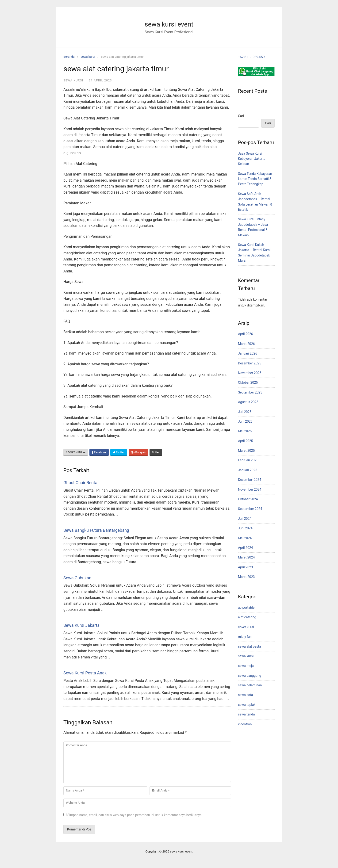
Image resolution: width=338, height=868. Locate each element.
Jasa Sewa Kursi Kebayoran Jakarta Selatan (252, 159)
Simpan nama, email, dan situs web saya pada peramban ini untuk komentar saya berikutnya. (135, 815)
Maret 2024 (246, 557)
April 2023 (246, 567)
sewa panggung (250, 676)
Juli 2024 (245, 519)
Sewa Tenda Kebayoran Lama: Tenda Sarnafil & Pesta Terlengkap (255, 179)
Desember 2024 (250, 480)
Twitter (119, 452)
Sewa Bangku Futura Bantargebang (96, 530)
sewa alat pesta (250, 646)
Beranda (69, 57)
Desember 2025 (250, 363)
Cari (241, 116)
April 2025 (246, 441)
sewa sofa (246, 695)
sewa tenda (246, 714)
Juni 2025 (245, 421)
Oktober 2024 (248, 499)
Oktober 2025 (248, 382)
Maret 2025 (246, 451)
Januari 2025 (248, 470)
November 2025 (250, 373)
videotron (245, 724)
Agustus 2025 (248, 402)
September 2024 (250, 509)
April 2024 (246, 548)
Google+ (138, 452)
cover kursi (246, 627)
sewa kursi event (169, 24)
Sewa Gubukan (77, 578)
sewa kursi (88, 57)
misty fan (245, 637)
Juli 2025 (245, 412)
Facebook (99, 452)
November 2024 (250, 489)
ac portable (246, 608)
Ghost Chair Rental (81, 483)
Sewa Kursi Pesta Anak (85, 673)
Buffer (156, 452)
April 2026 (246, 334)
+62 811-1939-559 (251, 57)
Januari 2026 (248, 353)
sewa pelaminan (250, 685)
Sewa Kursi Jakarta (81, 625)
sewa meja (246, 666)
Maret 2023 (246, 577)
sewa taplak (247, 705)
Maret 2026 (246, 344)
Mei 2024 (245, 538)
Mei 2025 (245, 431)
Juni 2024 (245, 528)
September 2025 (250, 392)
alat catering (247, 617)
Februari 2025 (248, 460)
